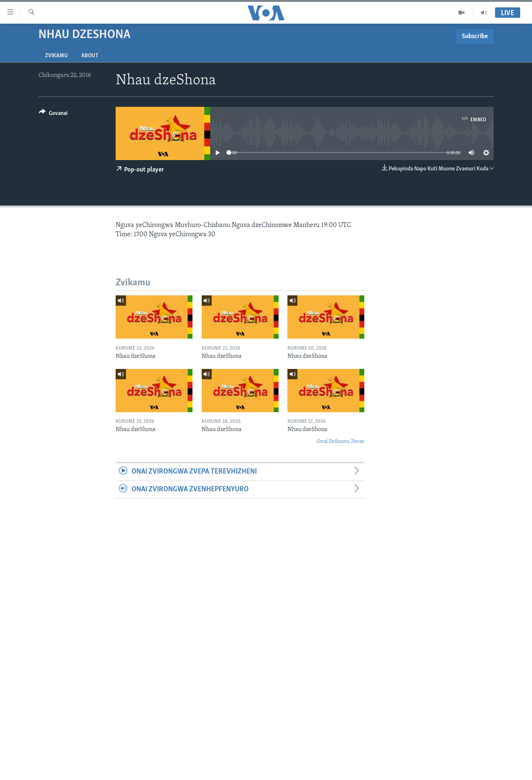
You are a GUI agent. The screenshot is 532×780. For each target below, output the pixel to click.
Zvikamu (57, 56)
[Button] (53, 114)
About (90, 56)
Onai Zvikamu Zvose (340, 442)
